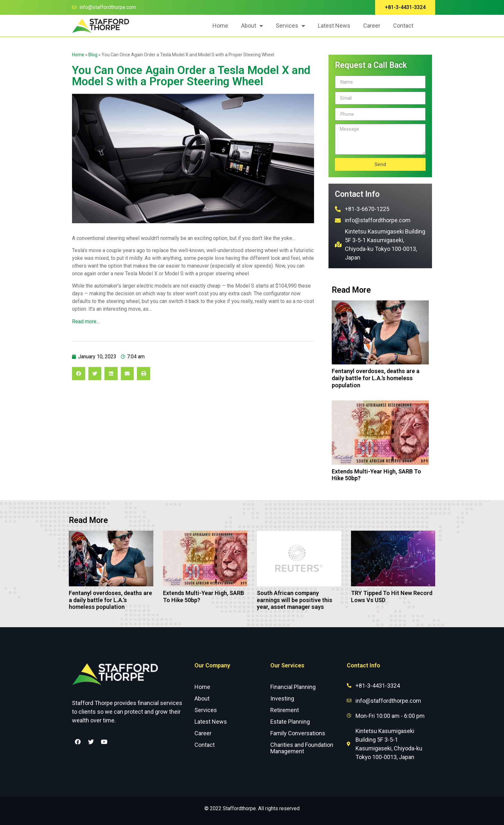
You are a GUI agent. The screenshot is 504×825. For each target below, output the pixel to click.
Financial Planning (293, 687)
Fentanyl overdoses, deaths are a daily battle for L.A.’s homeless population (376, 378)
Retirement (285, 710)
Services (290, 26)
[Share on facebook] (79, 374)
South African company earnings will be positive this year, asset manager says (295, 600)
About (252, 26)
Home (220, 26)
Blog (93, 55)
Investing (282, 698)
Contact (403, 26)
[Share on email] (127, 374)
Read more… (86, 321)
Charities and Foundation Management (302, 748)
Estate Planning (290, 722)
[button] (405, 7)
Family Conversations (298, 733)
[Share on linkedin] (111, 374)
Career (372, 26)
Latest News (334, 26)
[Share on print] (144, 374)
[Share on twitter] (95, 374)
